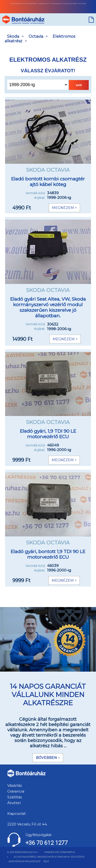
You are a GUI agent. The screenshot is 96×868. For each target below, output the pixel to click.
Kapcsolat (16, 813)
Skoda (13, 36)
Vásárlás (15, 785)
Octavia (36, 36)
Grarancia (16, 791)
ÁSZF (46, 861)
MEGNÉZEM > (64, 208)
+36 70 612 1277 (47, 843)
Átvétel (14, 803)
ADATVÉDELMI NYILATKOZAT (24, 861)
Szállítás (15, 797)
